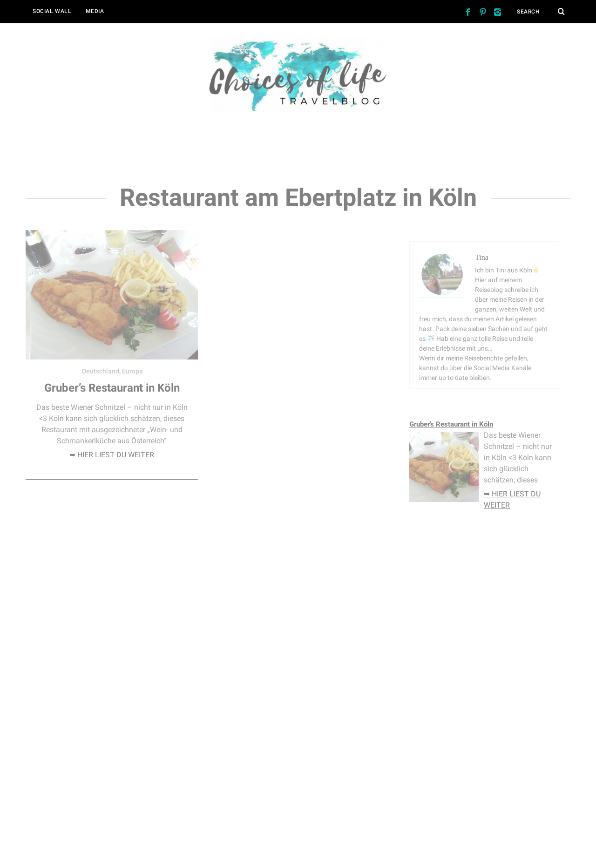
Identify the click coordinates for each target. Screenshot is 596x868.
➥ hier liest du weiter (112, 455)
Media (95, 11)
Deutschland (101, 371)
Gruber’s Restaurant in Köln (112, 388)
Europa (132, 371)
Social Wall (52, 11)
